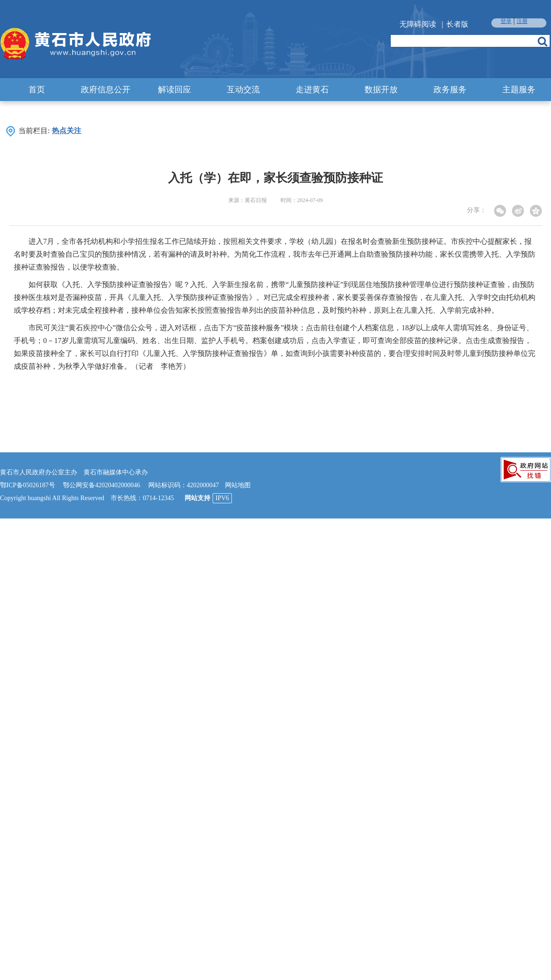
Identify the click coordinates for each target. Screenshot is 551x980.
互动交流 (243, 90)
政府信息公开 (106, 90)
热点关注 (67, 131)
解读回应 (174, 90)
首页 (37, 90)
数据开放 (381, 90)
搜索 (543, 41)
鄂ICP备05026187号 (28, 485)
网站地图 (238, 485)
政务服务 (450, 90)
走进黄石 (312, 90)
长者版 (457, 24)
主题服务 (519, 90)
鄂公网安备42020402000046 (101, 485)
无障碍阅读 (418, 24)
